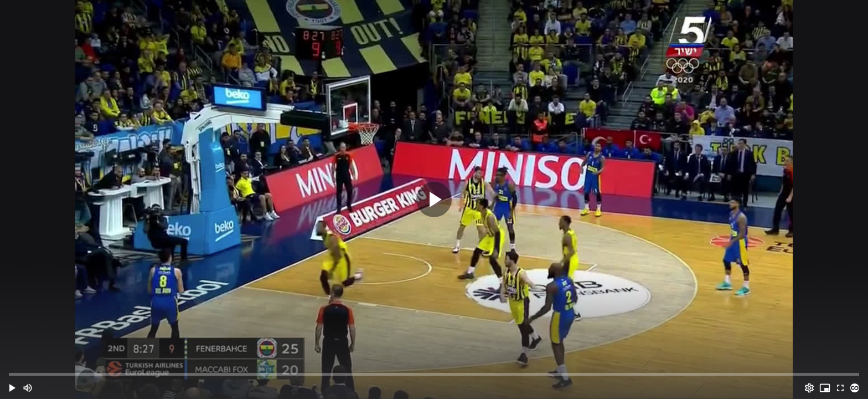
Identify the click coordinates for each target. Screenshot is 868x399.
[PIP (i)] (825, 388)
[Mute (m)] (28, 388)
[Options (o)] (809, 388)
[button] (12, 388)
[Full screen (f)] (840, 388)
